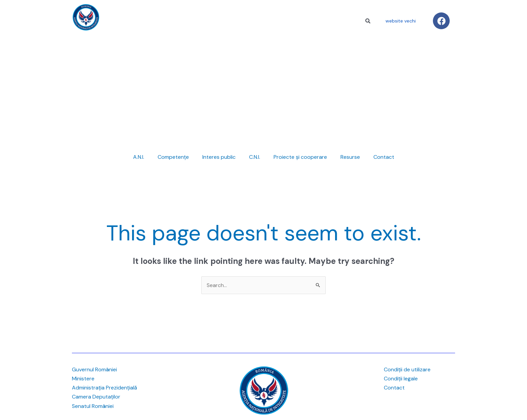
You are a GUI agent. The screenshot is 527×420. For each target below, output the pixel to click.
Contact (384, 157)
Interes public (219, 157)
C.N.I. (255, 157)
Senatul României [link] (93, 406)
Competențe (173, 157)
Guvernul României (94, 369)
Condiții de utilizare (407, 369)
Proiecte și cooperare (300, 157)
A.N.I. (139, 157)
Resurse (350, 157)
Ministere (83, 379)
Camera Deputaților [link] (96, 397)
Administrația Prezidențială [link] (105, 388)
